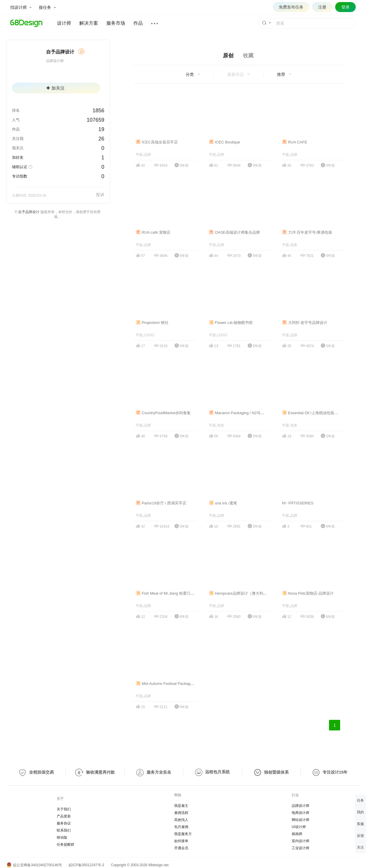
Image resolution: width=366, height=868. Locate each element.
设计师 (64, 23)
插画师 (297, 834)
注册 (322, 7)
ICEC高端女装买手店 (157, 142)
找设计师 (21, 7)
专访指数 (20, 176)
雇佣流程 (181, 813)
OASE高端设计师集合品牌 (234, 232)
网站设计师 (300, 820)
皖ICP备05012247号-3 (86, 865)
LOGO (149, 335)
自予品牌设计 (29, 212)
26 (101, 139)
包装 (294, 245)
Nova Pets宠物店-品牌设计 (308, 593)
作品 (138, 23)
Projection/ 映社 (152, 323)
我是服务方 (183, 834)
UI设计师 (299, 827)
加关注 (56, 88)
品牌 (147, 155)
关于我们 (64, 809)
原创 (228, 56)
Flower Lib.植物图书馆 (231, 323)
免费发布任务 (291, 7)
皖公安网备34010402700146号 (34, 865)
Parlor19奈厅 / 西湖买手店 (161, 503)
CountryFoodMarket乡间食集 (163, 413)
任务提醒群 (66, 844)
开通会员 (181, 848)
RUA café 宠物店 (153, 232)
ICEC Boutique (225, 142)
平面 (139, 155)
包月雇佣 (181, 827)
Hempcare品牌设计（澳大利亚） (240, 593)
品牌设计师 (300, 806)
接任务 (47, 7)
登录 (345, 7)
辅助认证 (20, 167)
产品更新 (64, 816)
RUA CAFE (295, 142)
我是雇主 (181, 806)
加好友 (18, 157)
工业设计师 (300, 848)
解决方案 (89, 23)
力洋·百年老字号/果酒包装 (307, 232)
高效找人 (181, 820)
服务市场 (116, 23)
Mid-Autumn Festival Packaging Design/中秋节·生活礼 (185, 684)
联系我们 (64, 830)
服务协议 (64, 823)
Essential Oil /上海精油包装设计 (312, 413)
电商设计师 (300, 813)
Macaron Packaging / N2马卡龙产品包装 (246, 413)
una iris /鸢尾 (223, 503)
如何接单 (181, 841)
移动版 (62, 837)
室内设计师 (300, 841)
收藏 (248, 56)
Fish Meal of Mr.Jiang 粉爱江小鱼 (167, 593)
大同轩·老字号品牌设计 (305, 323)
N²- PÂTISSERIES (298, 503)
